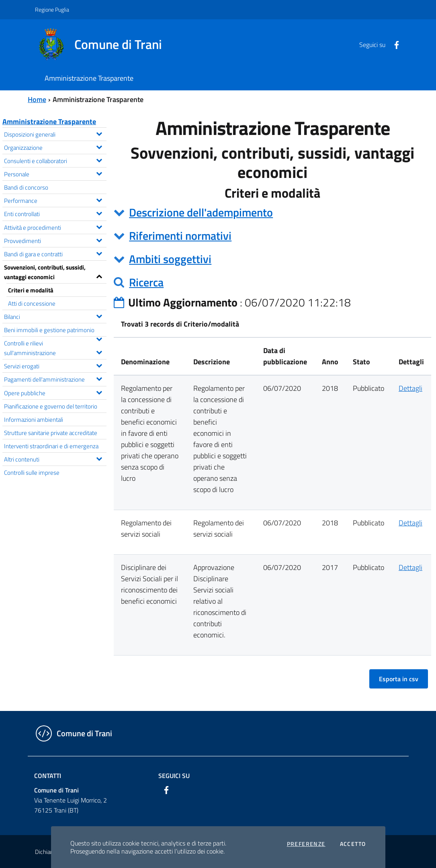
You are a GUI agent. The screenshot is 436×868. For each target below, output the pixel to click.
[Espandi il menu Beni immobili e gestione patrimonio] (99, 338)
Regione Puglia (52, 9)
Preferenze (306, 844)
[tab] (272, 212)
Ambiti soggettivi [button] (170, 259)
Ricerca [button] (146, 282)
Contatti (48, 776)
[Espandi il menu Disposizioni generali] (99, 133)
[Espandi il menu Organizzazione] (99, 146)
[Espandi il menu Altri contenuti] (99, 458)
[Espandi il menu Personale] (99, 173)
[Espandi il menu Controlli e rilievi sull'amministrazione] (99, 351)
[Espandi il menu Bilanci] (99, 315)
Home (37, 99)
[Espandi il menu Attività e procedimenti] (99, 226)
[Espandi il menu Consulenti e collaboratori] (99, 159)
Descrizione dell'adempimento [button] (201, 212)
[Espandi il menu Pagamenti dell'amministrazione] (99, 378)
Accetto (353, 844)
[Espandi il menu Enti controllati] (99, 212)
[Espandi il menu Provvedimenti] (99, 239)
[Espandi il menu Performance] (99, 199)
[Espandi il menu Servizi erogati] (99, 365)
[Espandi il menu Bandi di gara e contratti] (99, 253)
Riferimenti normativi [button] (180, 236)
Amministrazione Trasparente (49, 122)
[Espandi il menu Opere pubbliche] (99, 392)
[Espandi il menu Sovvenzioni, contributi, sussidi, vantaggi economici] (99, 276)
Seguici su (174, 776)
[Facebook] (393, 44)
